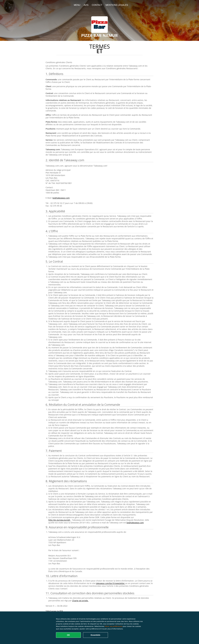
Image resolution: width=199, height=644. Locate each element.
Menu (77, 5)
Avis (86, 5)
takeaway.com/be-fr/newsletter (111, 583)
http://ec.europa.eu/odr (60, 520)
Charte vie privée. (80, 601)
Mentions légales (117, 5)
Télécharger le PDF (54, 611)
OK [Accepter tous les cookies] (68, 635)
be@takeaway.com (61, 198)
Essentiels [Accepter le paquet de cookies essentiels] (95, 635)
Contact (97, 5)
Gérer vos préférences (114, 626)
